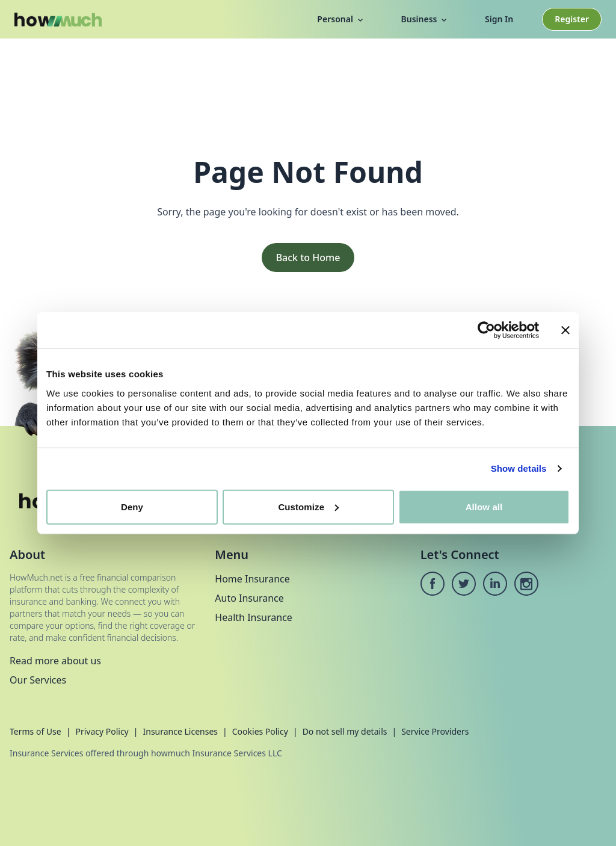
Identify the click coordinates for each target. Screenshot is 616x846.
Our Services (38, 680)
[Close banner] (565, 330)
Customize (308, 506)
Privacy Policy (102, 731)
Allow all (484, 506)
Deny (132, 506)
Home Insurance (252, 579)
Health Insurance (254, 617)
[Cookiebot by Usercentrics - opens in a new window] (486, 330)
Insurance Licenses (180, 731)
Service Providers (435, 731)
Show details (519, 468)
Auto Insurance (249, 598)
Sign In (499, 19)
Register (572, 19)
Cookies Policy (260, 731)
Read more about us (55, 661)
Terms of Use (35, 731)
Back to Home (308, 258)
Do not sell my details (345, 731)
